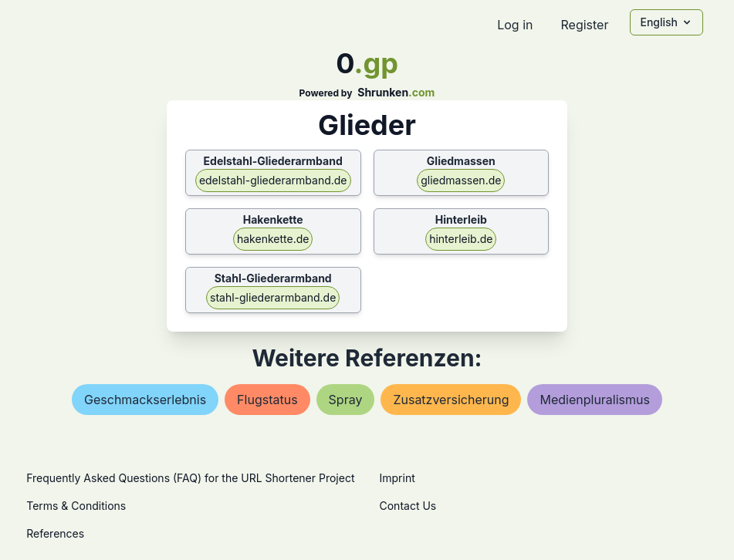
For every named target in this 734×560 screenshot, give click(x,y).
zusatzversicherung (451, 400)
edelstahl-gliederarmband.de (273, 180)
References (55, 533)
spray (346, 400)
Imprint (397, 478)
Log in (515, 25)
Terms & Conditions (76, 506)
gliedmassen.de (461, 180)
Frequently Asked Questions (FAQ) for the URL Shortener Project (190, 478)
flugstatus (267, 400)
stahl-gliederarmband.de (273, 297)
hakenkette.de (273, 239)
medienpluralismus (595, 400)
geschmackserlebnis (145, 400)
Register (584, 25)
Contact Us (408, 506)
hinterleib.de (461, 239)
